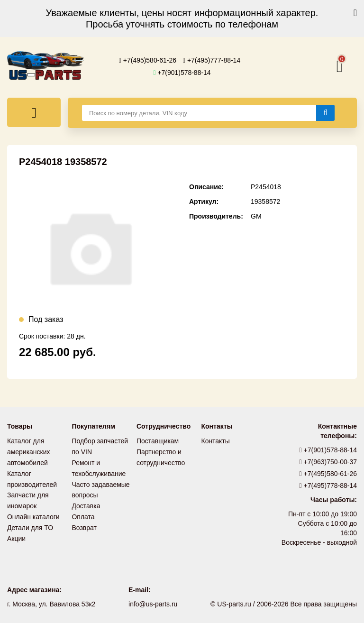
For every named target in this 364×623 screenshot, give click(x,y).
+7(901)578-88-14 (182, 73)
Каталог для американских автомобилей (29, 451)
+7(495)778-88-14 (328, 486)
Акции (16, 535)
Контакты (216, 441)
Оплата (83, 514)
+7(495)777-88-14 (212, 60)
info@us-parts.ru (153, 604)
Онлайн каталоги (33, 514)
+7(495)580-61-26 (148, 60)
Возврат (85, 524)
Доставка (86, 504)
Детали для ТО (30, 524)
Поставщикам (158, 441)
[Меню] (34, 112)
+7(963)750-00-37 (328, 462)
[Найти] (325, 113)
